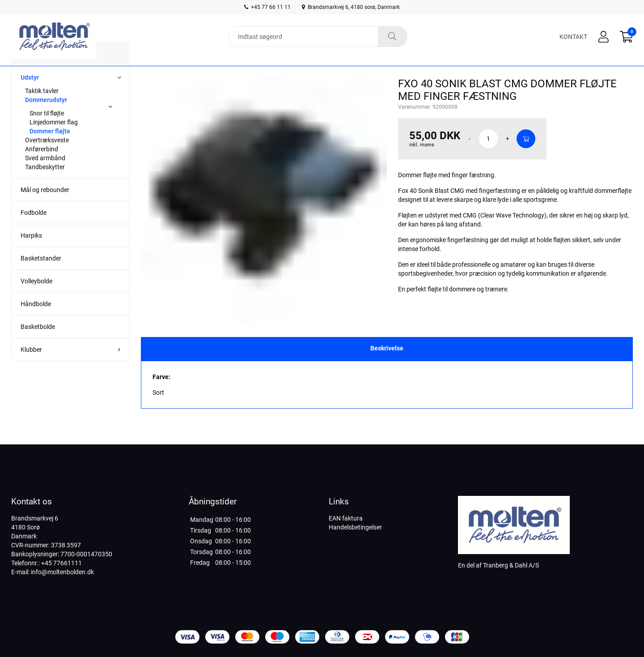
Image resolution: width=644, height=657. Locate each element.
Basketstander (41, 276)
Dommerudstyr (46, 118)
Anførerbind (42, 167)
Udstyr (30, 95)
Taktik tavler (42, 109)
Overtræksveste (47, 158)
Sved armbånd (45, 176)
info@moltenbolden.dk (62, 572)
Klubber (31, 367)
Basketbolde (38, 345)
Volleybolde (36, 299)
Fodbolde (34, 230)
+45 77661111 (61, 563)
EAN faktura (346, 518)
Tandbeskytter (45, 185)
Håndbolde (36, 322)
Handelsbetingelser (355, 527)
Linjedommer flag (54, 140)
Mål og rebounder (45, 208)
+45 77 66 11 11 (267, 7)
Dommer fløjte (50, 149)
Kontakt (573, 37)
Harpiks (31, 253)
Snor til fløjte (47, 131)
